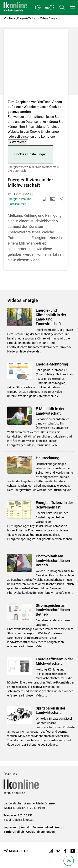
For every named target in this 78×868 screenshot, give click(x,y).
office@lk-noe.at (23, 820)
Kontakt (26, 827)
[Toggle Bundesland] (50, 7)
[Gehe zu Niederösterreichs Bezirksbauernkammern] (38, 7)
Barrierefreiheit (14, 832)
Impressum (11, 827)
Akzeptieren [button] (18, 142)
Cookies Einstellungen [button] (30, 154)
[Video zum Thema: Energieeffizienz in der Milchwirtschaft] (36, 66)
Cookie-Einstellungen (40, 832)
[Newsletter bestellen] (16, 851)
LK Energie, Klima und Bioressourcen (21, 199)
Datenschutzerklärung (42, 122)
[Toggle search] (62, 7)
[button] (72, 7)
